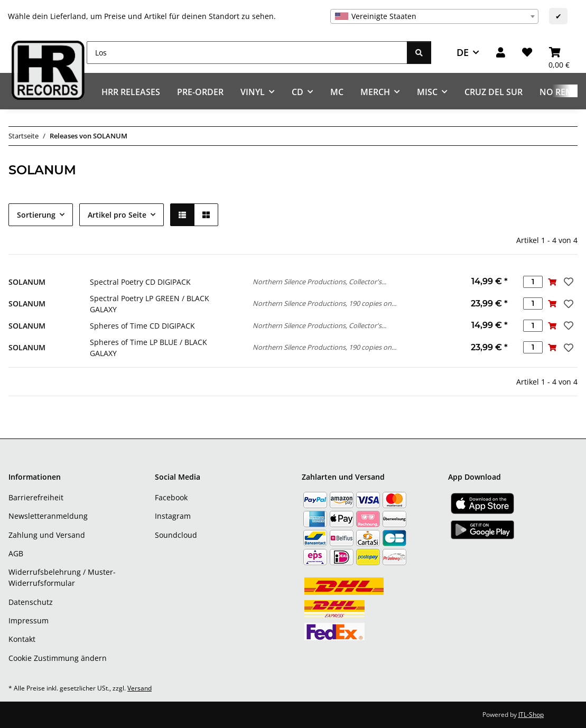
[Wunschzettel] (527, 53)
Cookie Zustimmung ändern (58, 658)
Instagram (173, 516)
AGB (16, 553)
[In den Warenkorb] (552, 282)
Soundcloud (176, 535)
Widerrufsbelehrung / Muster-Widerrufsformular (62, 577)
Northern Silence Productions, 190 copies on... (324, 303)
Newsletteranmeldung (48, 516)
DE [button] (463, 52)
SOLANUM (27, 282)
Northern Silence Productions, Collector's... (319, 282)
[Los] (247, 53)
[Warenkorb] (559, 53)
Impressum (29, 620)
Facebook (171, 497)
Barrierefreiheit (36, 497)
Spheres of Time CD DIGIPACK (142, 326)
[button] (501, 53)
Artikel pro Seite (117, 215)
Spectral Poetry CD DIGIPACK (140, 282)
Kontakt (22, 639)
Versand (139, 688)
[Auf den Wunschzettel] (568, 282)
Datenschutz (31, 602)
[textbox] (434, 16)
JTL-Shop (531, 715)
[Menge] (533, 282)
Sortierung (36, 215)
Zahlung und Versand (47, 535)
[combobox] (434, 16)
